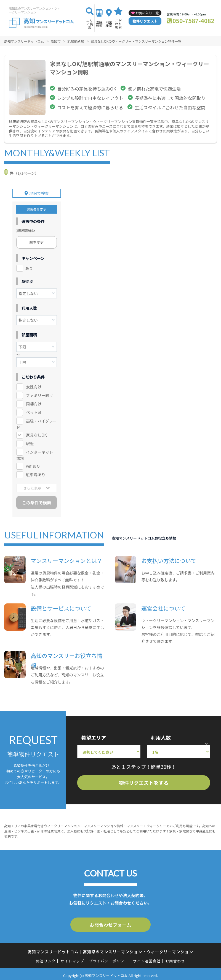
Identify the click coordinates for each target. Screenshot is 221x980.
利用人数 (161, 736)
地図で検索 (39, 192)
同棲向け (34, 402)
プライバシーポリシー (109, 958)
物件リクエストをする (144, 781)
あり (29, 266)
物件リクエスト (145, 21)
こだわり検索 (118, 24)
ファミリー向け (39, 393)
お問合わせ (175, 958)
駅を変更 (37, 241)
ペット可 (34, 410)
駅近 (30, 442)
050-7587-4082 (193, 21)
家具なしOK (36, 433)
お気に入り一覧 (147, 13)
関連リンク (46, 958)
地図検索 (109, 24)
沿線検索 (99, 24)
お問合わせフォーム (111, 922)
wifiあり (33, 464)
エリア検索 (90, 24)
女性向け (34, 385)
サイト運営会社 (147, 958)
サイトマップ (72, 958)
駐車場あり (36, 473)
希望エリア (94, 736)
